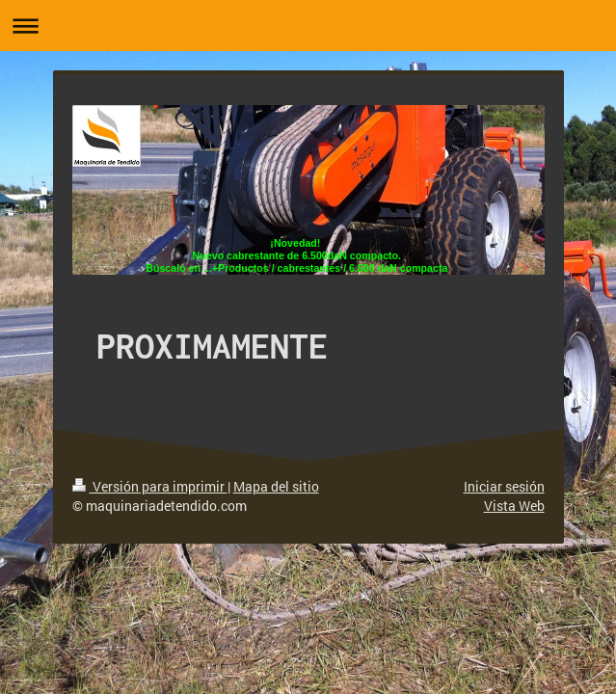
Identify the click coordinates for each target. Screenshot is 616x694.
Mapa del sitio (276, 486)
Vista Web (514, 506)
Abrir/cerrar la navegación (308, 26)
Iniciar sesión (504, 486)
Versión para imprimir (150, 486)
